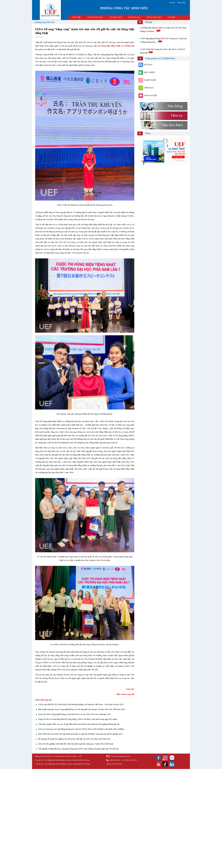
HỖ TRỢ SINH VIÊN (95, 17)
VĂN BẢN (171, 17)
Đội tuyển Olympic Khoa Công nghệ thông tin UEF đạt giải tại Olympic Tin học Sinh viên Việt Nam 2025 (82, 709)
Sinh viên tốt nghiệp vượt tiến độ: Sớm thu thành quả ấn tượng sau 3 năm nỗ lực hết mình (76, 744)
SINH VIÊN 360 (134, 17)
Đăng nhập (182, 2)
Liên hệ (172, 2)
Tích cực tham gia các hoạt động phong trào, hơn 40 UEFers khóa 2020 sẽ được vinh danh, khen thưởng (81, 729)
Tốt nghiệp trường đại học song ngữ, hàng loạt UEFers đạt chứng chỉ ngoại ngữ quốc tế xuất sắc (79, 749)
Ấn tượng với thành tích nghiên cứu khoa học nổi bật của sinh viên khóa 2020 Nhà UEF (74, 739)
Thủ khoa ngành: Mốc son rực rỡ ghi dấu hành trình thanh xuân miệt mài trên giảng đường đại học (79, 724)
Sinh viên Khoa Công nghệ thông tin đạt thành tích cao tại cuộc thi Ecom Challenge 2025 (75, 714)
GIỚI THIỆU (77, 17)
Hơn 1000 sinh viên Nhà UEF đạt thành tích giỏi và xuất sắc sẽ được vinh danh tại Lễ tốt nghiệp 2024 (80, 734)
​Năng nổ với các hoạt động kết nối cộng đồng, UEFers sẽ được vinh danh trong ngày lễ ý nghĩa (78, 719)
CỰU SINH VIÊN (115, 17)
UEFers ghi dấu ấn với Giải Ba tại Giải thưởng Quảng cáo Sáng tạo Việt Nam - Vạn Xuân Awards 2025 (81, 704)
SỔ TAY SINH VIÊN (154, 17)
